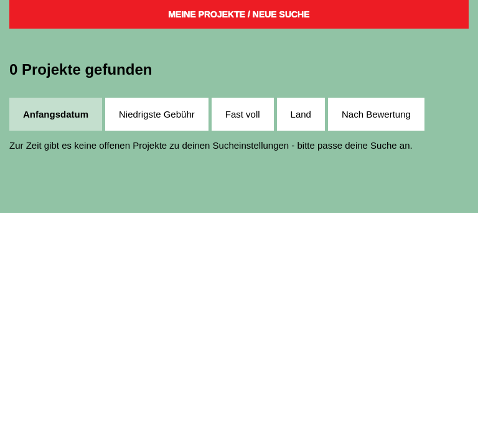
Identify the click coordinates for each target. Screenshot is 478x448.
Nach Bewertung (376, 114)
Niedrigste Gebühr (157, 114)
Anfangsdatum (56, 114)
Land (301, 114)
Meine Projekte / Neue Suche (239, 14)
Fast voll (243, 114)
